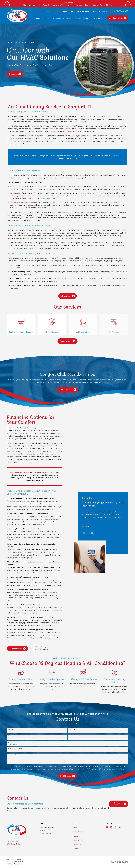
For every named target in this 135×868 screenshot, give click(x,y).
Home (75, 828)
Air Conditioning (78, 832)
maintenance (19, 138)
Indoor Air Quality (79, 840)
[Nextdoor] (120, 827)
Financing (50, 11)
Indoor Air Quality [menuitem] (82, 18)
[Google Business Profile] (107, 827)
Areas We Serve (83, 11)
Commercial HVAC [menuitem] (98, 18)
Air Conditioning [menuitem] (58, 18)
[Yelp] (116, 827)
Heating (75, 836)
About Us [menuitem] (46, 18)
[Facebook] (111, 827)
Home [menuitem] (37, 18)
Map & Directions (46, 833)
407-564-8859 (121, 11)
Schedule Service (118, 18)
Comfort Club (39, 11)
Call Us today (67, 296)
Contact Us (96, 11)
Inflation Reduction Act (65, 11)
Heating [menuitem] (69, 18)
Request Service (67, 341)
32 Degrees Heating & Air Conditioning (64, 131)
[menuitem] (9, 864)
